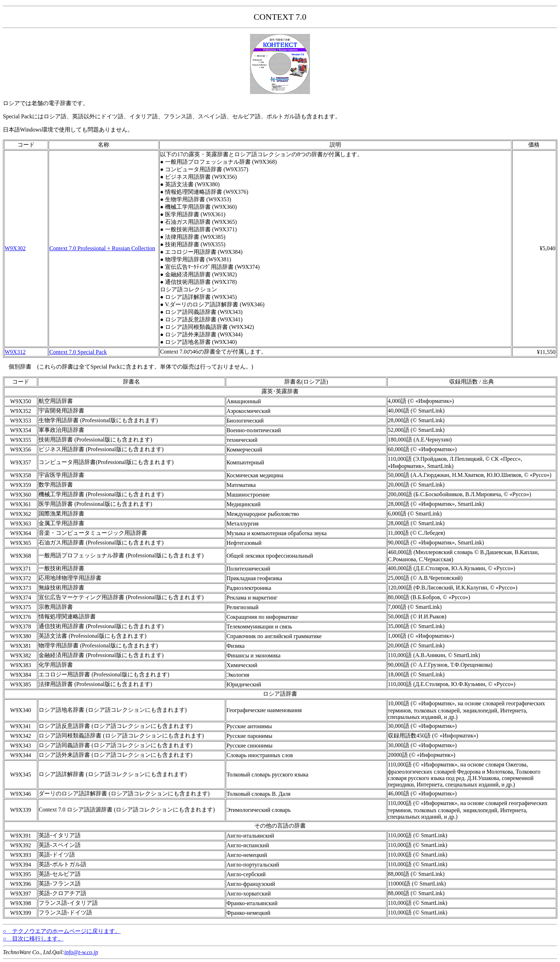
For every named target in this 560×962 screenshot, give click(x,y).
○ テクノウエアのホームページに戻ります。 (62, 931)
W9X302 (15, 248)
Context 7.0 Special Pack (78, 352)
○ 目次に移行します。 (33, 939)
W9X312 (15, 352)
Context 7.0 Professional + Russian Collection (102, 248)
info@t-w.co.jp (81, 952)
